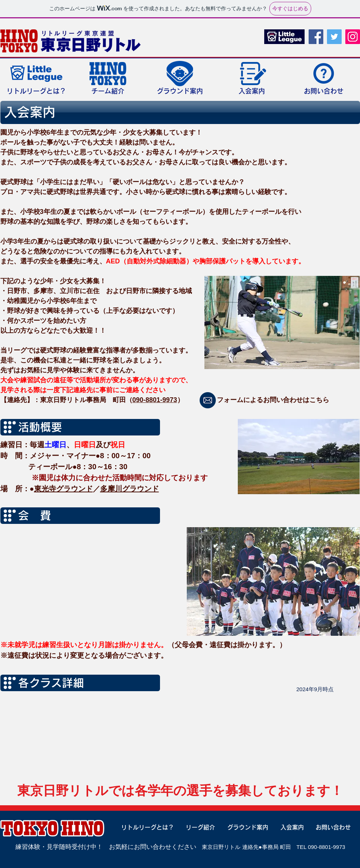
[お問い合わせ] (330, 827)
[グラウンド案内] (245, 827)
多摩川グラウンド (130, 489)
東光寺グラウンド (63, 489)
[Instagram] (353, 37)
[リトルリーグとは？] (145, 827)
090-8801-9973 (155, 400)
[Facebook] (316, 37)
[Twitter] (334, 37)
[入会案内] (289, 827)
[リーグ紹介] (198, 827)
